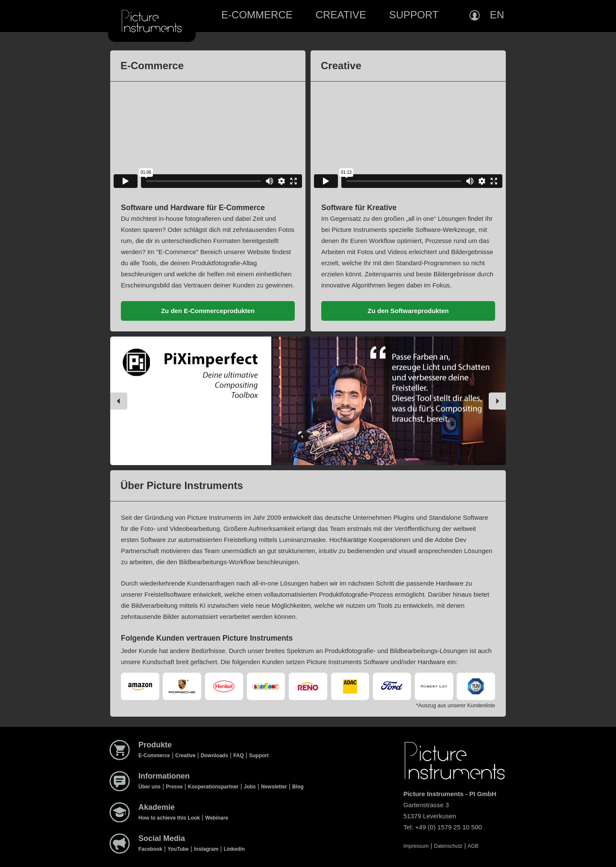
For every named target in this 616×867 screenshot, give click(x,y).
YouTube (178, 849)
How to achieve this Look (169, 818)
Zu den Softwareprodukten (408, 311)
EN (497, 15)
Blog (298, 787)
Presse (174, 787)
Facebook (150, 849)
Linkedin (234, 849)
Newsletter (274, 787)
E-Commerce (257, 15)
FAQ (239, 756)
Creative (341, 15)
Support (414, 15)
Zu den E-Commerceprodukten (208, 311)
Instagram (206, 849)
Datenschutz (448, 846)
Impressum (416, 846)
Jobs (250, 787)
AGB (473, 846)
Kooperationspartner (213, 787)
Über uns (150, 787)
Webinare (217, 818)
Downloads (214, 756)
